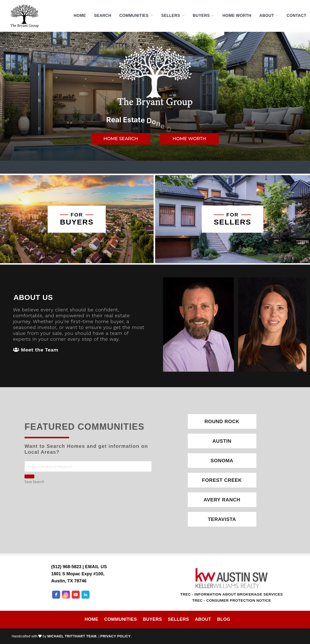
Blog (224, 619)
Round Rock (222, 421)
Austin (222, 441)
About (203, 619)
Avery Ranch (222, 500)
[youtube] (76, 595)
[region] (155, 96)
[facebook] (56, 595)
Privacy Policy (115, 636)
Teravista (222, 519)
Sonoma (222, 461)
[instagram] (66, 595)
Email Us (96, 567)
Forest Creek (222, 480)
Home (91, 619)
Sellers (179, 619)
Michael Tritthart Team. (72, 636)
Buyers (152, 619)
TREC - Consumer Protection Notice (232, 600)
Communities (121, 619)
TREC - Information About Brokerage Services (232, 594)
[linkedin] (86, 595)
